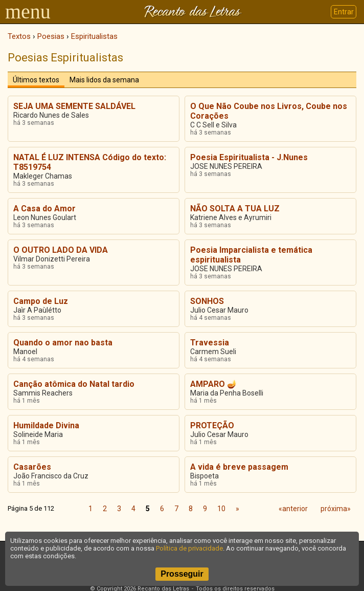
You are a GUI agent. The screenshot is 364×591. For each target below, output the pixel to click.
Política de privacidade (189, 548)
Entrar (344, 12)
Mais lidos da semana (104, 80)
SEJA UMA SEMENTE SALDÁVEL (74, 106)
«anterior (293, 509)
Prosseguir (182, 574)
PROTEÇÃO (212, 425)
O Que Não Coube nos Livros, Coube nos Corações (269, 111)
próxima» (336, 509)
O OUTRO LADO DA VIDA (61, 250)
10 (221, 509)
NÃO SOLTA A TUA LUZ (235, 209)
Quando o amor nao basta (63, 343)
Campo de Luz (41, 301)
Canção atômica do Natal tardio (74, 384)
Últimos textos (36, 80)
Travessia (210, 343)
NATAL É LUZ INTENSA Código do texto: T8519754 (90, 162)
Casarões (32, 467)
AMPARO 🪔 (214, 384)
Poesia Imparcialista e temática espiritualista (251, 255)
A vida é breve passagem (239, 467)
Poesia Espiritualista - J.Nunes (249, 157)
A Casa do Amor (44, 209)
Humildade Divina (46, 425)
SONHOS (207, 301)
